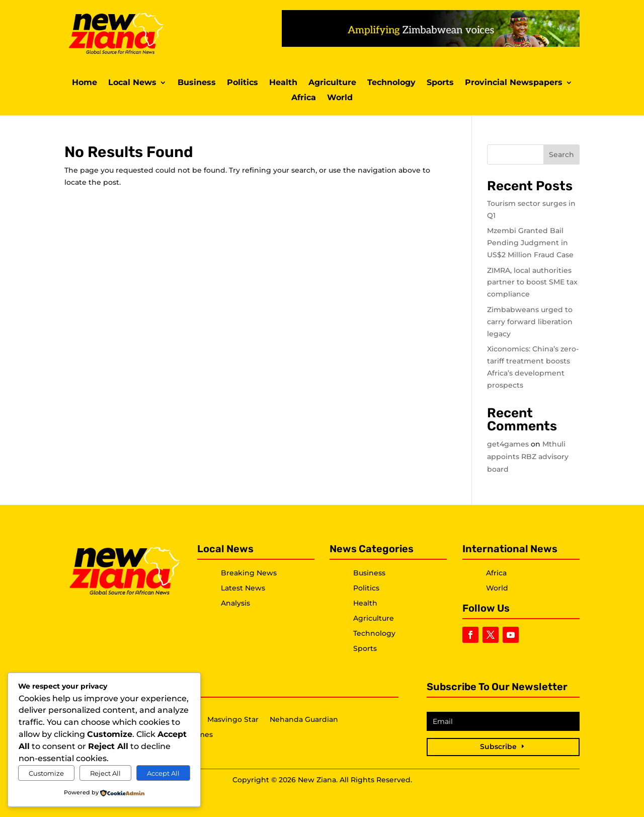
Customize (46, 773)
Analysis (235, 603)
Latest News (243, 588)
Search (561, 155)
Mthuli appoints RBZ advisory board (528, 457)
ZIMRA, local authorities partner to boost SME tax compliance (532, 282)
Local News (132, 83)
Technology (391, 83)
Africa (304, 98)
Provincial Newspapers (514, 83)
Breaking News (249, 573)
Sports (440, 83)
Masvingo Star (233, 720)
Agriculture (332, 83)
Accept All (163, 773)
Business (197, 83)
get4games (508, 444)
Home (85, 83)
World (340, 98)
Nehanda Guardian (304, 720)
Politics (243, 83)
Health (283, 83)
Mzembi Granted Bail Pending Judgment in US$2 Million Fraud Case (530, 243)
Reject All (105, 773)
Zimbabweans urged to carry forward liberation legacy (530, 322)
